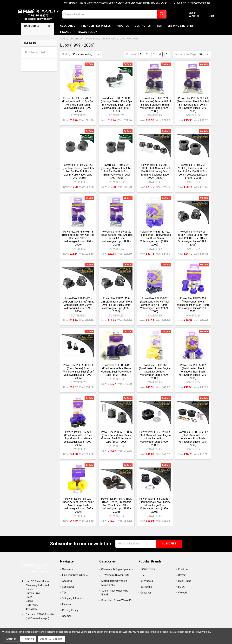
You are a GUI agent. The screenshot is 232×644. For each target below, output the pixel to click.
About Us (123, 28)
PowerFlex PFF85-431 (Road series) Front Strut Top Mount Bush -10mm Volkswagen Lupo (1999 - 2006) (78, 441)
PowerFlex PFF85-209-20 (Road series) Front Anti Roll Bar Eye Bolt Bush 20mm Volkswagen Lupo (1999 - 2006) (193, 107)
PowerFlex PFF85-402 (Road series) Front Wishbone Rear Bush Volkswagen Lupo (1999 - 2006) (193, 374)
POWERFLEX (148, 571)
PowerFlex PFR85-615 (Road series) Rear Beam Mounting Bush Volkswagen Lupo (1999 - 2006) (116, 372)
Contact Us (143, 28)
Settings (11, 639)
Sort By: (67, 57)
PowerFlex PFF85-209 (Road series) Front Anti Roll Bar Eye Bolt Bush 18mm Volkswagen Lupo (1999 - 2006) (155, 107)
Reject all (28, 639)
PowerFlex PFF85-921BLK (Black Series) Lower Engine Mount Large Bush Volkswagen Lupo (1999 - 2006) (155, 441)
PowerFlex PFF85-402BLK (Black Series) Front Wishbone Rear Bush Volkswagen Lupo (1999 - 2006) (193, 441)
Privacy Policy (87, 34)
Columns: (132, 57)
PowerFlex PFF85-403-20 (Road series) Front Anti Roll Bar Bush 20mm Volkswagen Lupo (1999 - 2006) (116, 240)
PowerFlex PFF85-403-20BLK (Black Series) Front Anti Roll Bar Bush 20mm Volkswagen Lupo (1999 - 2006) (78, 307)
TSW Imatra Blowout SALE (116, 577)
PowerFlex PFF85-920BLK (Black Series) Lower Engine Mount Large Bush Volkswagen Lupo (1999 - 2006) (155, 508)
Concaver (146, 595)
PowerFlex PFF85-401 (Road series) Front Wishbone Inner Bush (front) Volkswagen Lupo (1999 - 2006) (193, 307)
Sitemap (67, 618)
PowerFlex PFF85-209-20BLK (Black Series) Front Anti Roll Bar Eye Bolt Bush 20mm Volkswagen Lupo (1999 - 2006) (193, 174)
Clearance (68, 28)
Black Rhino (185, 583)
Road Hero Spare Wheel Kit (117, 603)
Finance (66, 34)
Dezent (182, 577)
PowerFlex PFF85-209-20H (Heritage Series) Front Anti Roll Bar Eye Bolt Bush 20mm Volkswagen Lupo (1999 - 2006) (78, 174)
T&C (159, 28)
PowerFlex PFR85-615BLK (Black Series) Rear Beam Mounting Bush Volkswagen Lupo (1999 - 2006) (116, 439)
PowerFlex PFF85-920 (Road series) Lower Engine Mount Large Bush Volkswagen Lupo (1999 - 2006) (78, 508)
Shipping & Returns (181, 28)
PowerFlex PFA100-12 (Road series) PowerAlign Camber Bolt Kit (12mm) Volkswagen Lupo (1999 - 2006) (155, 307)
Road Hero (184, 571)
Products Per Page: (186, 57)
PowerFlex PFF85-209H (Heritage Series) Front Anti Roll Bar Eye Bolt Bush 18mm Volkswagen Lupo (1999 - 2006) (116, 174)
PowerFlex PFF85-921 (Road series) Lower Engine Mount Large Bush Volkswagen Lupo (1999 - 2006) (155, 374)
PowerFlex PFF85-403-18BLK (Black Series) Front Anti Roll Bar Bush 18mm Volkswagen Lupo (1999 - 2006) (193, 240)
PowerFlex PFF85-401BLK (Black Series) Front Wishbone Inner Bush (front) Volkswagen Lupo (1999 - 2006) (78, 374)
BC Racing (146, 589)
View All (183, 595)
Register (191, 17)
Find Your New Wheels (96, 28)
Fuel (143, 577)
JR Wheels (147, 583)
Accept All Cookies (51, 639)
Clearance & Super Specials (117, 571)
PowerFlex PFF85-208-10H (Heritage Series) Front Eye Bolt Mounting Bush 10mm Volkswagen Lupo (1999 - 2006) (116, 107)
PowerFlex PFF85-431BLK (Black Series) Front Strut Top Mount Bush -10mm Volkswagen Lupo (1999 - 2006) (116, 508)
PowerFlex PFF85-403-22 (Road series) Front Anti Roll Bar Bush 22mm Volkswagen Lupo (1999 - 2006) (155, 240)
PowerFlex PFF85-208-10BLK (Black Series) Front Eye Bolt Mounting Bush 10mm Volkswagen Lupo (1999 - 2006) (155, 174)
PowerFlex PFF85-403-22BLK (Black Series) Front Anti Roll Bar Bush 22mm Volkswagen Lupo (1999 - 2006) (116, 307)
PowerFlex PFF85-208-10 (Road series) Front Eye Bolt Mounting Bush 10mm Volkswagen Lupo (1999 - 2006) (78, 107)
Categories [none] (32, 28)
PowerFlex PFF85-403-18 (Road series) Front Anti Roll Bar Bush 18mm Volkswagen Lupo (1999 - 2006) (78, 240)
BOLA (181, 589)
